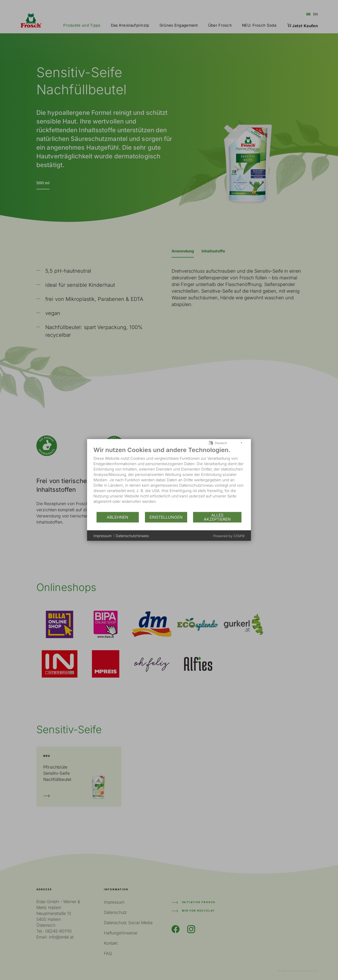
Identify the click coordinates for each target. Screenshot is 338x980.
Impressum (103, 535)
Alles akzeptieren (217, 517)
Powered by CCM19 (229, 536)
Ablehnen (118, 517)
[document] (169, 479)
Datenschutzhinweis (132, 535)
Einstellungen (166, 517)
